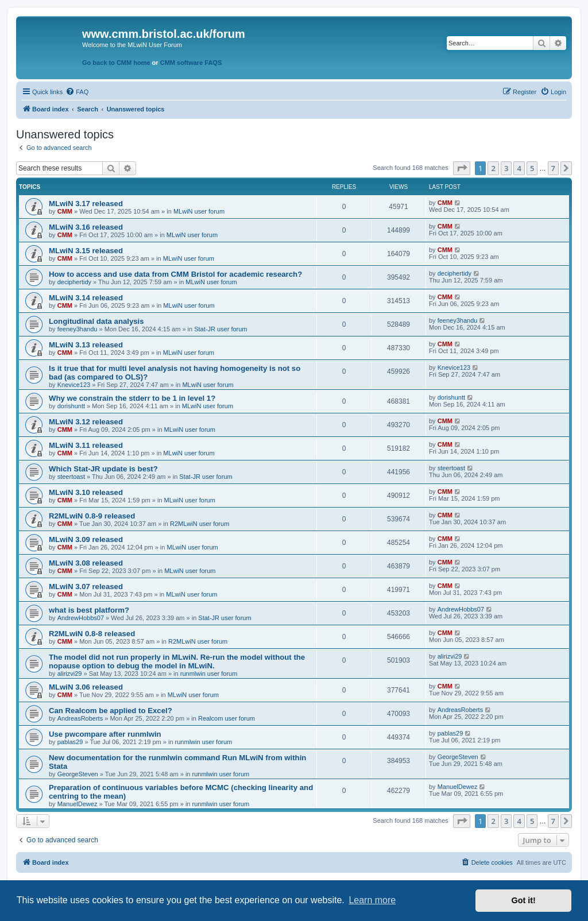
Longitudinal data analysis (96, 321)
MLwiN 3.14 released (86, 298)
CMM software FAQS (191, 63)
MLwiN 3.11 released (86, 445)
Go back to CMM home (116, 63)
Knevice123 (74, 385)
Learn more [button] (372, 900)
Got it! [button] (524, 900)
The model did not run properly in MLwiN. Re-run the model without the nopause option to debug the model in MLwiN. (177, 661)
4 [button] (519, 168)
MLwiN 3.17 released (86, 204)
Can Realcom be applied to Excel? (111, 711)
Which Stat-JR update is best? (103, 469)
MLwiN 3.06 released (86, 687)
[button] (462, 168)
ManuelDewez (78, 804)
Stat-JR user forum (220, 329)
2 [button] (493, 168)
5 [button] (532, 168)
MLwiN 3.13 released (86, 345)
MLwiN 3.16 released (86, 227)
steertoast (71, 477)
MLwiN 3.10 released (86, 492)
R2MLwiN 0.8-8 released (92, 634)
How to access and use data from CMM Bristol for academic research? (175, 274)
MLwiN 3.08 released (86, 563)
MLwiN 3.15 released (86, 251)
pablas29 (70, 742)
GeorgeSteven (78, 774)
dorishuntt (71, 406)
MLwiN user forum (199, 211)
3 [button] (506, 168)
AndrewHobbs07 (81, 618)
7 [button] (553, 168)
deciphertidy (74, 282)
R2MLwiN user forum (200, 524)
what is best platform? (89, 610)
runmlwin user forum (209, 674)
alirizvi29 (70, 674)
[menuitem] (77, 92)
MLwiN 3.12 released (86, 422)
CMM (65, 211)
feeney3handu (78, 329)
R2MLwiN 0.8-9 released (92, 516)
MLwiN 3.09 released (86, 539)
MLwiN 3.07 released (86, 587)
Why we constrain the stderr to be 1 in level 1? (132, 398)
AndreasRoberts (80, 718)
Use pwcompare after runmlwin (105, 734)
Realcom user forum (227, 718)
